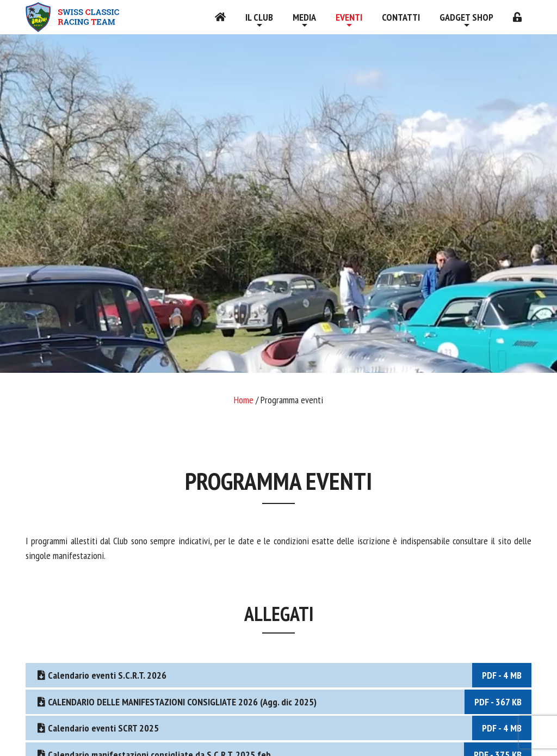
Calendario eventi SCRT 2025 (283, 728)
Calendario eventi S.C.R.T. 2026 (283, 675)
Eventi (349, 17)
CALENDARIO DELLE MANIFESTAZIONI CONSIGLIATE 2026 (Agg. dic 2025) (283, 702)
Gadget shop (466, 17)
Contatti (401, 17)
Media (304, 17)
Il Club (259, 17)
